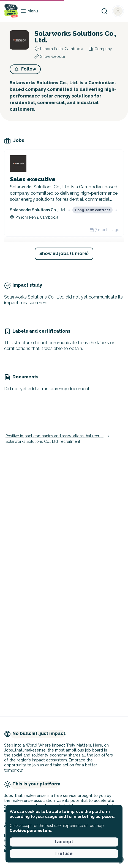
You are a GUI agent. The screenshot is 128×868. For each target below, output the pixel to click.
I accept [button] (64, 842)
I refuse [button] (64, 854)
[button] (25, 69)
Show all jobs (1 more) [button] (64, 253)
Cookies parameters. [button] (31, 831)
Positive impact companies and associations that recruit (55, 436)
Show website (53, 56)
